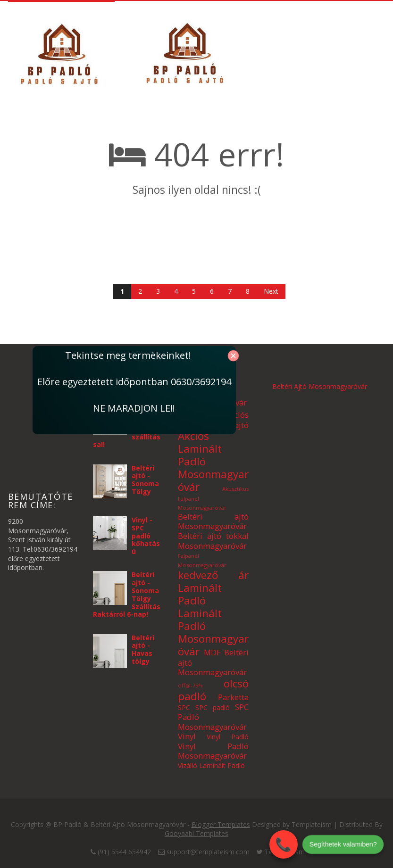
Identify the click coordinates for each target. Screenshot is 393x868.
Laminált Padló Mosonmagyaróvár (213, 632)
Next (271, 291)
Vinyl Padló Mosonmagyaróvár (213, 751)
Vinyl (187, 736)
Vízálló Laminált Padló (211, 765)
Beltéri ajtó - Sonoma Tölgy (145, 480)
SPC (184, 707)
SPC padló (213, 707)
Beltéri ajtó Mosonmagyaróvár (213, 521)
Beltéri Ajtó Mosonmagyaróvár (320, 386)
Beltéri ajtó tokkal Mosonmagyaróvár (213, 541)
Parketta (233, 697)
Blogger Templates (221, 824)
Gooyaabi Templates (196, 833)
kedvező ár (213, 575)
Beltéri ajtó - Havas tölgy (143, 649)
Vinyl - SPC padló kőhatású (146, 536)
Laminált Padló (200, 594)
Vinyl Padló (228, 737)
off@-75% (190, 685)
